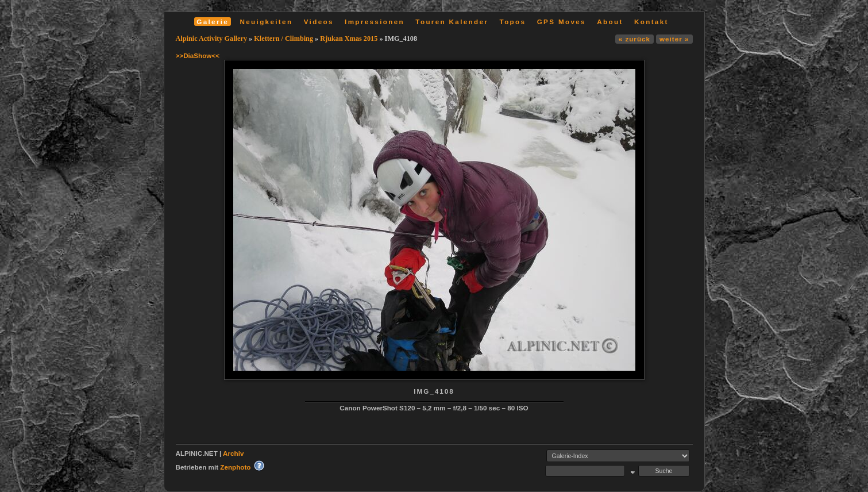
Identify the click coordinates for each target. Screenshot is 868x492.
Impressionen (375, 22)
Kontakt (651, 22)
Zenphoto (235, 467)
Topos (513, 22)
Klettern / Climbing (283, 39)
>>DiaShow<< (198, 55)
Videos (319, 22)
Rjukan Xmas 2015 (349, 39)
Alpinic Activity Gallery (212, 39)
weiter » (674, 39)
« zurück (634, 39)
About (610, 22)
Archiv (233, 453)
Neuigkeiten (267, 22)
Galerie (213, 22)
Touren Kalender (452, 22)
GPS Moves (562, 22)
